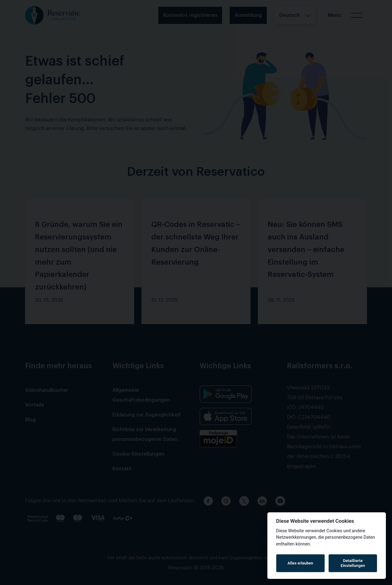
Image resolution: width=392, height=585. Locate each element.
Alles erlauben (300, 563)
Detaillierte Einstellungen (353, 563)
